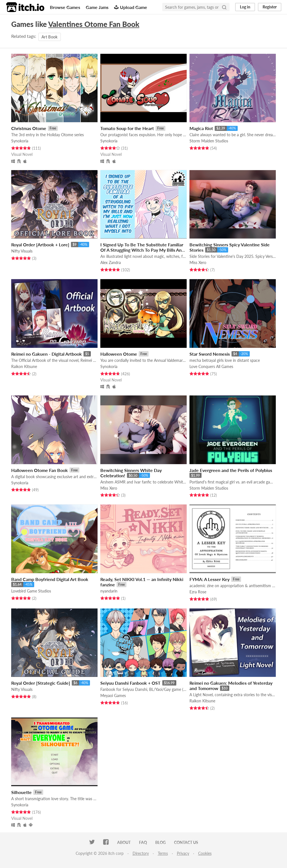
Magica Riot (201, 128)
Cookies (205, 853)
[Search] (224, 7)
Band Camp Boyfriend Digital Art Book (50, 579)
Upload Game (131, 7)
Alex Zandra (111, 262)
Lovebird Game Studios (31, 591)
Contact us (186, 842)
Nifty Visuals (22, 251)
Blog (160, 842)
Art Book (50, 37)
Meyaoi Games (113, 695)
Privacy (183, 853)
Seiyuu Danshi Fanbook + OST (130, 683)
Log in (245, 7)
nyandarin (109, 591)
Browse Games (65, 7)
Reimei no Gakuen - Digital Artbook (47, 354)
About (124, 842)
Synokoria (20, 141)
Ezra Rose (198, 592)
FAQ (143, 842)
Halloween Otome (119, 354)
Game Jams (97, 7)
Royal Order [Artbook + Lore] (40, 245)
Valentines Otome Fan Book (94, 24)
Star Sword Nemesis (210, 354)
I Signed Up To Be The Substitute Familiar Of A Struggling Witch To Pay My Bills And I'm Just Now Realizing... (142, 250)
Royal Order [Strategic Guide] (41, 683)
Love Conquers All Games (211, 366)
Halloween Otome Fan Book (40, 470)
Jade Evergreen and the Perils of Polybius (231, 470)
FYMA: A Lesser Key (210, 579)
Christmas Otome (29, 128)
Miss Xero (198, 262)
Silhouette (21, 792)
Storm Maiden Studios (209, 141)
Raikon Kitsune (24, 366)
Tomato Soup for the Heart (127, 128)
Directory (141, 853)
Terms (163, 853)
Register (270, 7)
